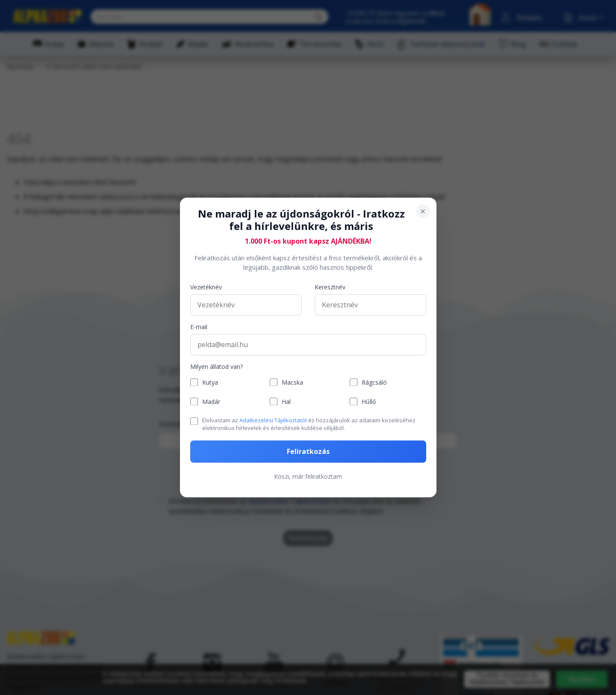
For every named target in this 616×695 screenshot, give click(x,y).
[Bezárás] (423, 211)
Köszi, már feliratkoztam (308, 477)
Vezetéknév (206, 287)
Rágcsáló (374, 382)
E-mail (199, 327)
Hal (286, 402)
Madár (211, 402)
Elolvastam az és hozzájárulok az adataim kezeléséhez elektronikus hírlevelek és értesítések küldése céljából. (309, 424)
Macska (292, 382)
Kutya (210, 382)
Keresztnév (330, 287)
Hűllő (369, 402)
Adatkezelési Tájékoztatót (273, 420)
